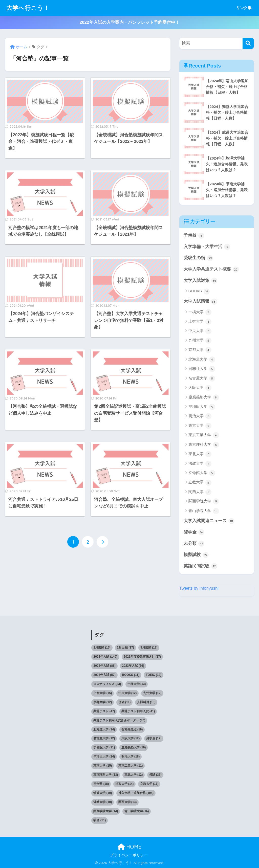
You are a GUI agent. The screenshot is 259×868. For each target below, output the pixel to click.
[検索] (248, 43)
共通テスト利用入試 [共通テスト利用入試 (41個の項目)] (138, 711)
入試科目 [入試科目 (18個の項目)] (146, 702)
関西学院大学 (204, 502)
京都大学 (200, 350)
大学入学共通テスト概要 (211, 270)
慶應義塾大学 (204, 397)
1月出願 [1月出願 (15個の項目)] (102, 648)
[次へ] (102, 542)
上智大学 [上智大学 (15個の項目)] (103, 693)
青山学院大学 (204, 511)
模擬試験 (196, 555)
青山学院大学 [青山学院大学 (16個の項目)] (137, 811)
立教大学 (200, 483)
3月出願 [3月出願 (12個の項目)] (149, 648)
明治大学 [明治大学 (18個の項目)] (131, 757)
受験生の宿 (198, 258)
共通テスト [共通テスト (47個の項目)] (104, 711)
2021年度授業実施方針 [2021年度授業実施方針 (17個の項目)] (142, 657)
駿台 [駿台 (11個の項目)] (100, 820)
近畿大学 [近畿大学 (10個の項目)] (103, 802)
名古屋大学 (202, 379)
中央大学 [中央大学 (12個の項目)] (128, 693)
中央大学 (200, 331)
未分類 (194, 544)
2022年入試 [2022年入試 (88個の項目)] (104, 666)
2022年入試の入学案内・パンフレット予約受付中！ (129, 22)
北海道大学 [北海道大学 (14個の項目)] (104, 729)
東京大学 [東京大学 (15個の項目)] (103, 766)
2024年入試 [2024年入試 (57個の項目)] (104, 675)
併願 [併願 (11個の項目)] (125, 702)
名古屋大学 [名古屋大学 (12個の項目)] (104, 739)
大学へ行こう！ (28, 8)
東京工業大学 (204, 435)
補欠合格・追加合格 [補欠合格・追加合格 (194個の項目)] (136, 793)
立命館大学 (202, 473)
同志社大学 (202, 369)
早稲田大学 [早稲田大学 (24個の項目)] (104, 757)
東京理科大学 (204, 445)
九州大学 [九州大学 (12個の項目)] (152, 693)
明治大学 (200, 416)
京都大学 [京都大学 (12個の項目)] (103, 702)
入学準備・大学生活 (207, 247)
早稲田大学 (202, 407)
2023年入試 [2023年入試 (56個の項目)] (133, 666)
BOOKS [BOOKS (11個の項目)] (131, 675)
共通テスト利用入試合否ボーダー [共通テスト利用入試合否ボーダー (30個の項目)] (119, 720)
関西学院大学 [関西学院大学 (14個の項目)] (106, 811)
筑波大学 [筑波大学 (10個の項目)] (103, 793)
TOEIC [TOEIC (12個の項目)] (153, 675)
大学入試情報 (201, 302)
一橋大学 (200, 312)
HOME (129, 847)
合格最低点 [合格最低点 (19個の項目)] (132, 729)
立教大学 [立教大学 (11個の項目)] (149, 784)
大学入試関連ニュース (209, 521)
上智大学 (200, 322)
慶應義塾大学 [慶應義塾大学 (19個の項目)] (134, 748)
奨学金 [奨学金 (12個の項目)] (154, 739)
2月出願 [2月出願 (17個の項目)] (125, 648)
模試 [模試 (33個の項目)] (155, 775)
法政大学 (200, 464)
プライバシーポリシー (129, 855)
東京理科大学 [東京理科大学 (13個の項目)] (106, 775)
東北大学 (200, 454)
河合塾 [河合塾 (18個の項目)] (101, 784)
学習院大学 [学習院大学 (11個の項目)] (104, 748)
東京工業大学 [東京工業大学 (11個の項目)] (131, 766)
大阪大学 (200, 388)
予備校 (194, 236)
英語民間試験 (201, 566)
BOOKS (199, 292)
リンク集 (244, 8)
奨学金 (194, 532)
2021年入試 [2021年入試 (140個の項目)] (105, 657)
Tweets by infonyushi (199, 588)
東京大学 (200, 426)
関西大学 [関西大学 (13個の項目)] (128, 802)
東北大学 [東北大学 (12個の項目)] (134, 775)
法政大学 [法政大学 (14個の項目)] (125, 784)
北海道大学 (202, 360)
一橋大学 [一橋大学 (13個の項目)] (137, 684)
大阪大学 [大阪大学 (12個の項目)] (131, 739)
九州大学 (200, 341)
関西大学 (200, 492)
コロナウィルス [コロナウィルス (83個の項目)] (107, 684)
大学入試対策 (201, 281)
